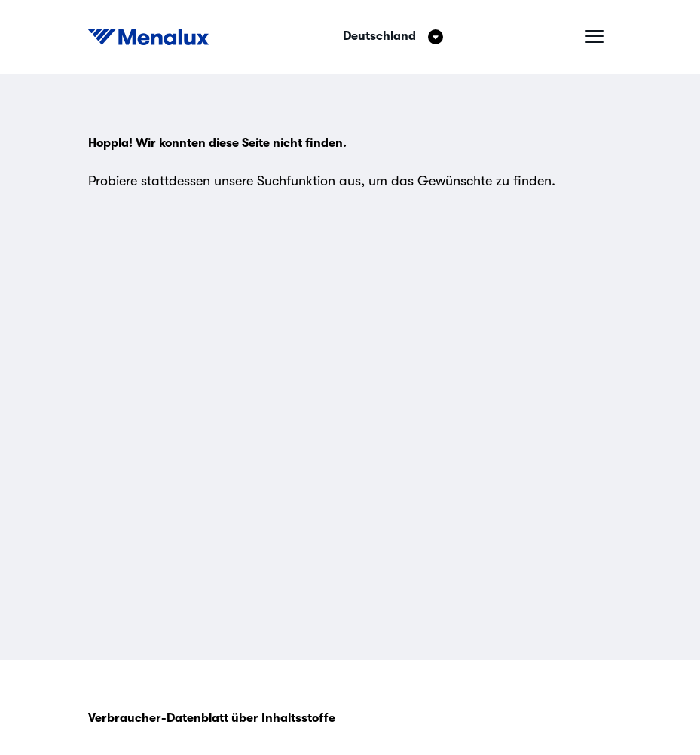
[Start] (148, 37)
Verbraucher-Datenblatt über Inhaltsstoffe (212, 718)
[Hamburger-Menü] (595, 37)
